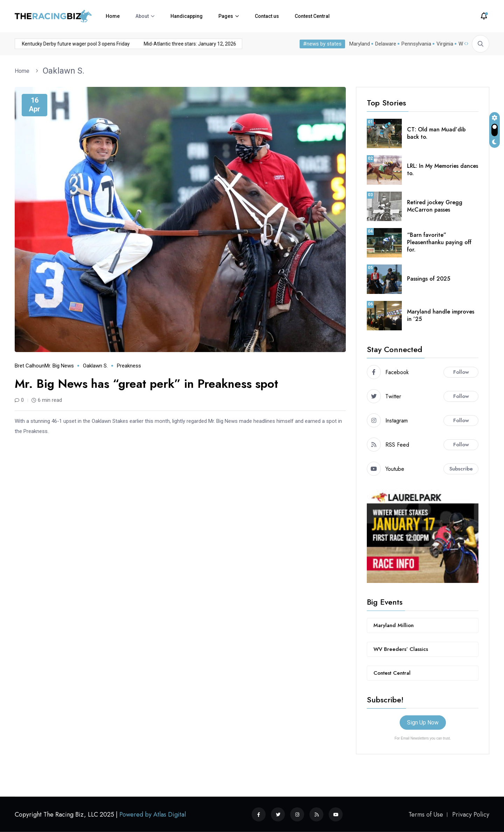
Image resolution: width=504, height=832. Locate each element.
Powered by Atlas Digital (153, 814)
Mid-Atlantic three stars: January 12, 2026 (136, 44)
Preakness (129, 366)
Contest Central (312, 16)
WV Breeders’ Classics (401, 649)
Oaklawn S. (64, 71)
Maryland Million (394, 625)
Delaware (386, 44)
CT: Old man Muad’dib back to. (436, 133)
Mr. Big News (59, 366)
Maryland (360, 44)
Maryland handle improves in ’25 (441, 315)
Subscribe (461, 469)
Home (113, 16)
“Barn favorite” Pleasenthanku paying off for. (439, 242)
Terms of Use (426, 814)
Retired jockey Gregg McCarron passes (435, 206)
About (142, 16)
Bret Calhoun (30, 366)
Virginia (445, 44)
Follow (461, 372)
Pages (226, 16)
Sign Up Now (423, 723)
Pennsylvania (416, 44)
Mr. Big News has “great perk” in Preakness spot (146, 384)
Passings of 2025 (429, 279)
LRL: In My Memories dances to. (443, 170)
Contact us (267, 16)
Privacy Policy (471, 814)
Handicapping (187, 16)
